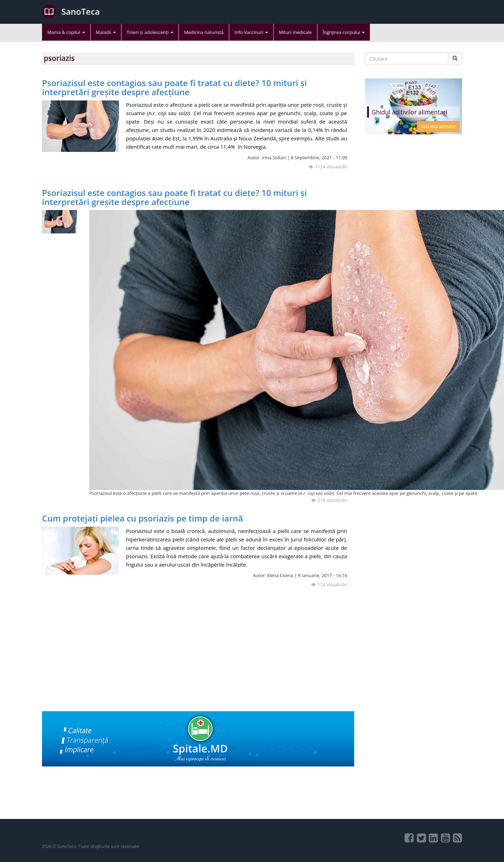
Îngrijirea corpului (344, 32)
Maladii (106, 32)
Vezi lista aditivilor (438, 127)
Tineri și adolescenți (150, 32)
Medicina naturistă (204, 32)
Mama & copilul (66, 32)
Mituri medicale (295, 32)
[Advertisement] (198, 662)
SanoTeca (71, 12)
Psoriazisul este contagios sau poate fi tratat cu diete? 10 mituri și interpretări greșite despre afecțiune (174, 87)
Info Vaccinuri (251, 32)
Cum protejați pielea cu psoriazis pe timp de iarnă (142, 518)
